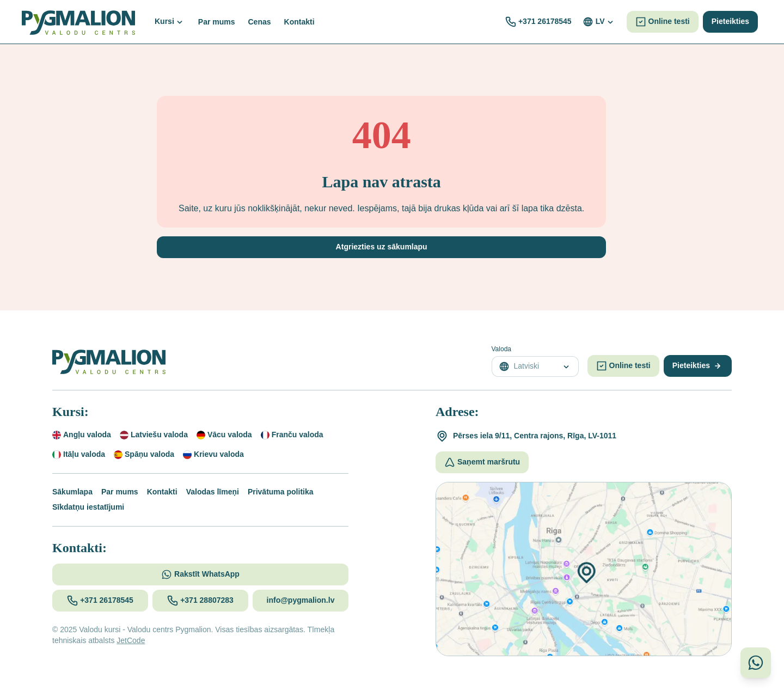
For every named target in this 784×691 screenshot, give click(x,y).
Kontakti (162, 492)
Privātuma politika (281, 492)
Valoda (501, 349)
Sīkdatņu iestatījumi (88, 507)
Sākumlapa (72, 492)
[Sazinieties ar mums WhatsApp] (756, 663)
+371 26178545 (545, 21)
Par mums (120, 492)
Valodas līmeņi (213, 492)
